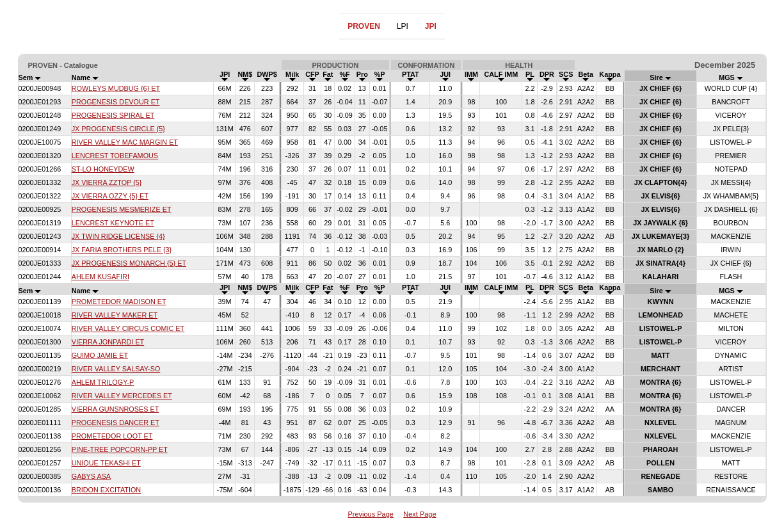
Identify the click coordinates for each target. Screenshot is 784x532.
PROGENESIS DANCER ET (116, 423)
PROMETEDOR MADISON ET (119, 302)
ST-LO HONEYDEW (103, 169)
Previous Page (371, 514)
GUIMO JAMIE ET (100, 355)
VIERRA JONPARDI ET (108, 342)
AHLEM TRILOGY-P (103, 382)
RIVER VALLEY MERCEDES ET (122, 396)
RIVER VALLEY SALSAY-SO (116, 369)
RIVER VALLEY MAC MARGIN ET (125, 142)
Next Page (420, 514)
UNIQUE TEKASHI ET (106, 463)
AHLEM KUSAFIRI (100, 277)
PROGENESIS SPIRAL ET (113, 115)
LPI (403, 26)
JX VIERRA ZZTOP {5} (107, 182)
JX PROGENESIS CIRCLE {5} (118, 129)
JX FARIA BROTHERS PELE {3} (122, 250)
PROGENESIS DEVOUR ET (116, 102)
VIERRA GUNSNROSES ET (116, 409)
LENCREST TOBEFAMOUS (115, 156)
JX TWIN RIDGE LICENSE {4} (118, 236)
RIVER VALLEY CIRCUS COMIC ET (128, 328)
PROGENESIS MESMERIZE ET (122, 209)
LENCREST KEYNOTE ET (113, 223)
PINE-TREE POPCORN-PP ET (120, 449)
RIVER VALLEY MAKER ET (115, 315)
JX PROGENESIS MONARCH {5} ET (129, 263)
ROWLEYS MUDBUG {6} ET (116, 88)
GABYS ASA (91, 476)
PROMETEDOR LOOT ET (112, 436)
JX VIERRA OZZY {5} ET (110, 196)
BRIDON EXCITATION (107, 490)
